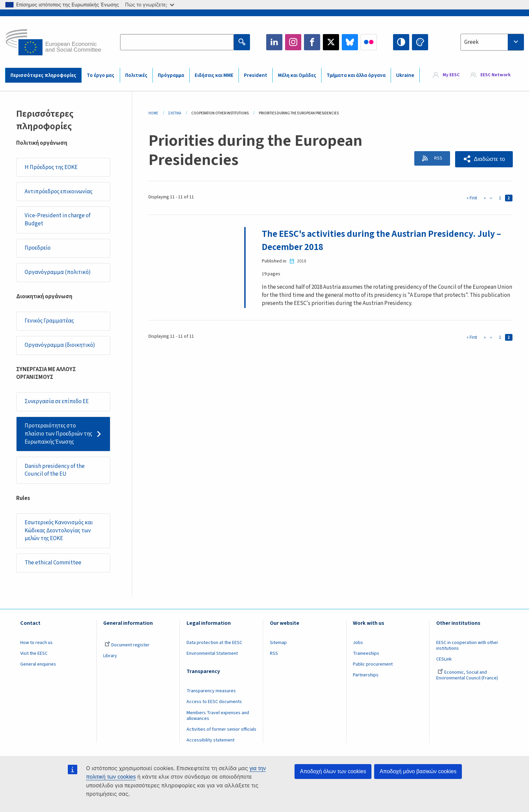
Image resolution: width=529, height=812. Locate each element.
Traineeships (366, 653)
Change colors (420, 42)
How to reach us (36, 643)
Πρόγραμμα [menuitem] (171, 75)
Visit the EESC (34, 653)
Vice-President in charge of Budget (58, 220)
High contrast (401, 42)
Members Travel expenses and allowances (218, 716)
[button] (484, 159)
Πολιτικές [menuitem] (136, 75)
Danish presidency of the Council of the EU (55, 470)
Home (153, 113)
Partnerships (366, 675)
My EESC (451, 75)
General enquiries (38, 664)
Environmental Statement (212, 653)
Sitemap (278, 643)
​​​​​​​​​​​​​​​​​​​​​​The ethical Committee (53, 563)
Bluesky (350, 42)
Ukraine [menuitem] (405, 75)
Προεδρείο (38, 248)
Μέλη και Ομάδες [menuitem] (297, 75)
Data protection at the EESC (214, 643)
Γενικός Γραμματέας (49, 321)
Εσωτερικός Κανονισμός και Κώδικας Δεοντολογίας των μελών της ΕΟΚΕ (59, 530)
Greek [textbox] (471, 42)
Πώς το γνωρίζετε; (150, 5)
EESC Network (496, 75)
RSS (436, 159)
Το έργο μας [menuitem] (101, 75)
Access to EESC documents (214, 702)
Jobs (358, 643)
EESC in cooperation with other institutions (467, 646)
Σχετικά (175, 113)
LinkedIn (274, 42)
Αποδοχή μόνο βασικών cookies (418, 771)
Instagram (293, 42)
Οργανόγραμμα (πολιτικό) (58, 272)
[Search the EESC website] (177, 42)
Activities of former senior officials (221, 729)
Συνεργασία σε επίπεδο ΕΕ (57, 401)
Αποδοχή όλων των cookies (333, 771)
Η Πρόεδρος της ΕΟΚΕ (51, 167)
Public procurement (373, 664)
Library (110, 656)
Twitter (331, 42)
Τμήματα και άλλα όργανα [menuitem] (356, 75)
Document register (127, 645)
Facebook (312, 42)
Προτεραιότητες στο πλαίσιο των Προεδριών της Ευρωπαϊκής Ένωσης (58, 434)
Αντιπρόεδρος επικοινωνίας (59, 192)
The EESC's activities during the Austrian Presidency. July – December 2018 (385, 240)
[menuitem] (446, 75)
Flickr (369, 42)
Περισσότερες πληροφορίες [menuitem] (43, 75)
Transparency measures (211, 691)
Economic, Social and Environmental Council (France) (468, 675)
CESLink (444, 659)
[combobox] (492, 42)
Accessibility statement (211, 740)
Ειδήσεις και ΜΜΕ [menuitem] (214, 75)
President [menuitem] (256, 75)
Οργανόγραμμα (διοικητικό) (60, 345)
